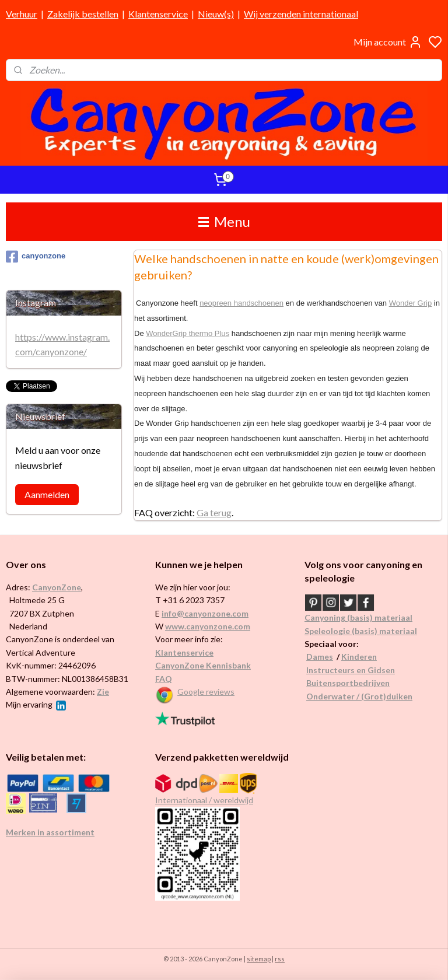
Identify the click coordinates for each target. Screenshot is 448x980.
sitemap (259, 959)
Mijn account (388, 42)
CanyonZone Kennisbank (203, 665)
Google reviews (206, 692)
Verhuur (22, 14)
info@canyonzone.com (205, 613)
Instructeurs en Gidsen (351, 670)
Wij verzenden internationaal (301, 14)
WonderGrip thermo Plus (188, 333)
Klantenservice (158, 14)
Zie (103, 692)
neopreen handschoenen (242, 303)
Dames (320, 657)
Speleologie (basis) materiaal (361, 631)
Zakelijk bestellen (83, 14)
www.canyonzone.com (208, 626)
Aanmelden (47, 494)
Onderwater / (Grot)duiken (359, 696)
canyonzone (36, 257)
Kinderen (359, 657)
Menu (224, 221)
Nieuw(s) (216, 14)
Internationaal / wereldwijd (204, 800)
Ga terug (214, 512)
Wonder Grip (410, 303)
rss (280, 959)
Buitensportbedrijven (348, 683)
